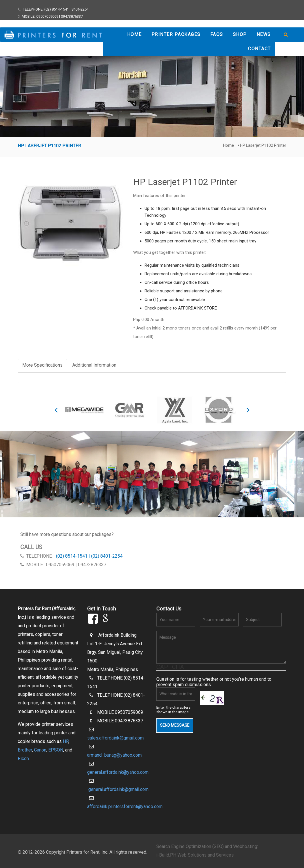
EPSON (56, 750)
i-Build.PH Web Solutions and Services (195, 855)
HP (66, 741)
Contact (259, 49)
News (264, 34)
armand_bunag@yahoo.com (114, 755)
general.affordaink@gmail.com (118, 789)
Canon (40, 750)
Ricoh (23, 759)
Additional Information (94, 365)
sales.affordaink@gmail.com (115, 738)
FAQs (217, 34)
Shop (240, 34)
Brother (25, 750)
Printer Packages (176, 34)
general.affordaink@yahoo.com (118, 772)
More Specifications (42, 365)
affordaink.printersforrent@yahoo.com (125, 806)
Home (134, 34)
